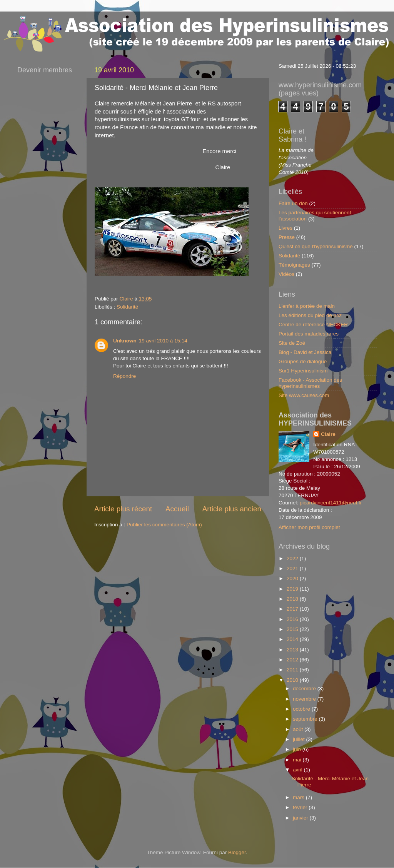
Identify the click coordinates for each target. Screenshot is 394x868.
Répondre (124, 376)
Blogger (237, 852)
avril (298, 770)
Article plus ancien (232, 509)
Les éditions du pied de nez (310, 315)
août (299, 729)
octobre (302, 709)
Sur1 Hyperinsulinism (303, 371)
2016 (293, 619)
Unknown (125, 341)
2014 (293, 639)
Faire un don (293, 203)
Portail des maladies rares (309, 334)
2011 (293, 670)
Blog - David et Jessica (305, 352)
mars (299, 797)
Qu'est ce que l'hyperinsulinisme (316, 246)
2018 (293, 599)
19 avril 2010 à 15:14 (163, 341)
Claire (328, 434)
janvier (301, 818)
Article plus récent (123, 509)
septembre (306, 719)
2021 (293, 568)
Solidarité (127, 307)
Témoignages (294, 265)
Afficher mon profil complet (309, 527)
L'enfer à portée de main (307, 306)
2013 (293, 650)
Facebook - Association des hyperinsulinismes (310, 383)
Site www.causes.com (304, 395)
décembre (305, 689)
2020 (293, 578)
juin (298, 749)
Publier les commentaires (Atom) (164, 525)
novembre (305, 699)
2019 (293, 589)
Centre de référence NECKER (313, 325)
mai (298, 760)
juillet (300, 739)
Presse (287, 237)
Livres (285, 228)
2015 (293, 629)
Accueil (177, 509)
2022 (293, 558)
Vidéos (286, 274)
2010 (293, 680)
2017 (293, 609)
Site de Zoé (292, 343)
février (301, 807)
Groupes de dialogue (303, 361)
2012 (293, 660)
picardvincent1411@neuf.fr (331, 503)
